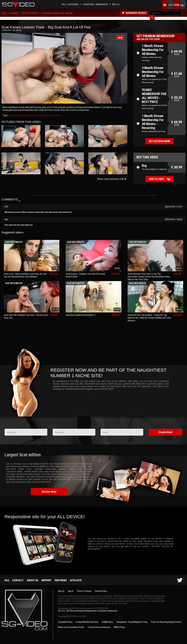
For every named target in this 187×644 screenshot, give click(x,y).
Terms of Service (84, 588)
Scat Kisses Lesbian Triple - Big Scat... (58, 13)
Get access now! (160, 138)
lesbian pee (20, 112)
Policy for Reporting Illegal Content (166, 619)
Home (4, 13)
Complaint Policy (65, 619)
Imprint (46, 577)
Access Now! (49, 488)
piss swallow (44, 112)
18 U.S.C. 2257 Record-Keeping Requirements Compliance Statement (88, 608)
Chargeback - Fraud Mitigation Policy (132, 619)
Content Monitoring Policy (87, 619)
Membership (102, 4)
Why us (116, 4)
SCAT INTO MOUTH (31, 13)
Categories (73, 4)
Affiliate (76, 577)
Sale (64, 4)
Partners (61, 577)
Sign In (71, 588)
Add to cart (157, 176)
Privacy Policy (101, 588)
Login (176, 5)
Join (170, 5)
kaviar (11, 112)
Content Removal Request (99, 624)
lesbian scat (32, 112)
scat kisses (56, 112)
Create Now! (166, 429)
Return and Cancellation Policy (71, 624)
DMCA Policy (119, 624)
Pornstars (89, 4)
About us (33, 577)
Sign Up (61, 588)
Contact (18, 577)
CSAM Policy (107, 619)
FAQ (7, 577)
